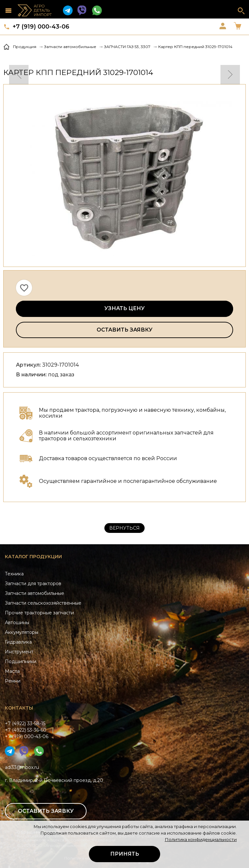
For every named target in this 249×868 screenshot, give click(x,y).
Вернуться (124, 528)
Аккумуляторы (22, 632)
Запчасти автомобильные (35, 593)
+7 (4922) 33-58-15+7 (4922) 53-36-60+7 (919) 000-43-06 (27, 730)
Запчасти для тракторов (33, 584)
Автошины (17, 623)
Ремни (13, 681)
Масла (12, 671)
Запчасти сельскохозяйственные (43, 603)
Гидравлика (18, 642)
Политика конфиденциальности (201, 839)
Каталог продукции (33, 557)
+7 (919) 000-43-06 (41, 27)
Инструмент (19, 652)
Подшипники (21, 661)
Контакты (19, 708)
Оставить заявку (124, 330)
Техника (14, 574)
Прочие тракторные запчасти (39, 613)
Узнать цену (124, 308)
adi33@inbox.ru (22, 767)
